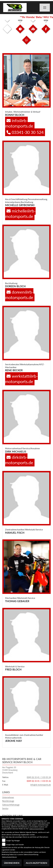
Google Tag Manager (13, 841)
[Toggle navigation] (45, 8)
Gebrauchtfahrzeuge (11, 805)
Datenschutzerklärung (37, 829)
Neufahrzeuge (8, 801)
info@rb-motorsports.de (41, 785)
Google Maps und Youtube (15, 845)
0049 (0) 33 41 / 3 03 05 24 (39, 777)
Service (5, 808)
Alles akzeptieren (36, 863)
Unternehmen (8, 797)
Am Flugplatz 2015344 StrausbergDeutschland (10, 770)
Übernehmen (12, 863)
